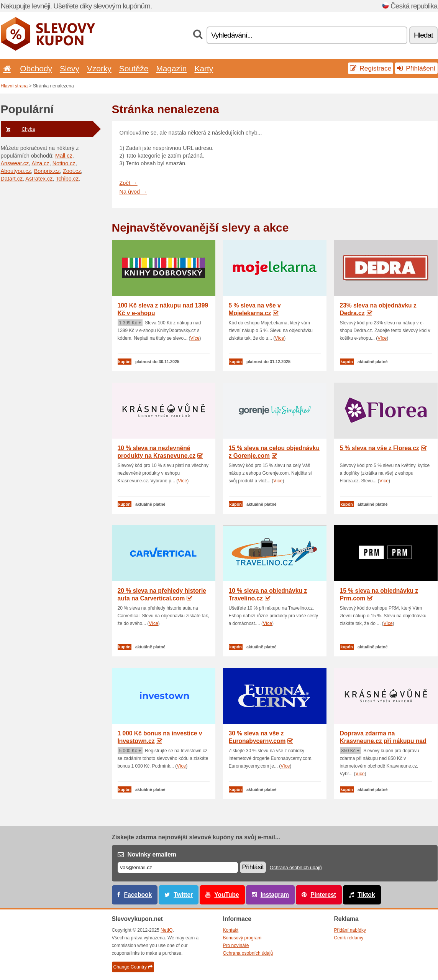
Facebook (138, 895)
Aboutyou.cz (16, 171)
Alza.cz (40, 163)
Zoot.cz (72, 171)
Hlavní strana (14, 86)
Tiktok (366, 895)
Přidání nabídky (350, 930)
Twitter (183, 895)
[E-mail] (178, 867)
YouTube (226, 895)
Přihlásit (253, 867)
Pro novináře (236, 945)
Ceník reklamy (349, 938)
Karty (204, 68)
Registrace (371, 68)
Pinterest (323, 895)
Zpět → (129, 183)
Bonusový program (242, 938)
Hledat (423, 35)
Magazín (171, 68)
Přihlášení (416, 68)
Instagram (275, 895)
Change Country (133, 967)
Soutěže (134, 68)
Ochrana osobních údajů (296, 868)
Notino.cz (64, 163)
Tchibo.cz (67, 179)
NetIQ (167, 930)
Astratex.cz (39, 179)
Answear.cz (15, 163)
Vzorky (99, 68)
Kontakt (231, 930)
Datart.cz (12, 179)
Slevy (70, 68)
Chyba (18, 129)
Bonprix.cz (47, 171)
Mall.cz (64, 156)
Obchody (36, 68)
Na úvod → (133, 192)
